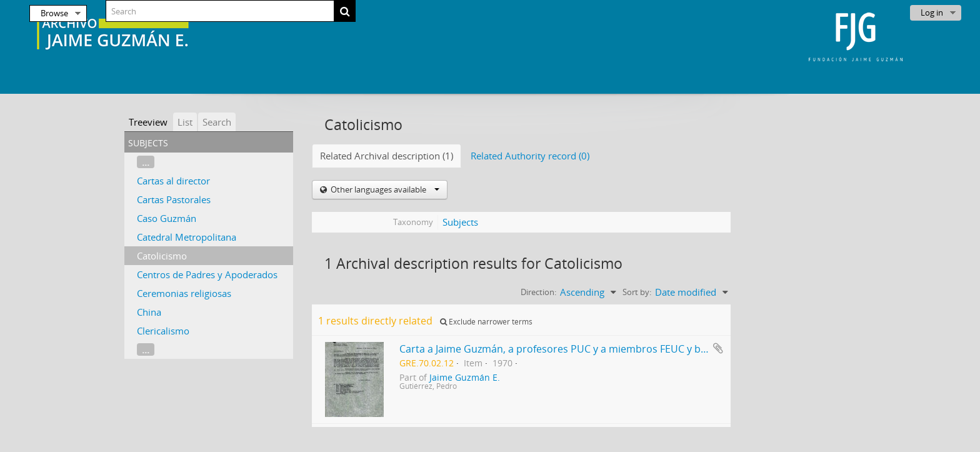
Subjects (460, 222)
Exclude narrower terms (486, 322)
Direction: (538, 292)
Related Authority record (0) (530, 156)
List (185, 122)
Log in (932, 13)
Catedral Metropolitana (187, 237)
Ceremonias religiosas (184, 293)
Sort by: (637, 292)
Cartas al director (173, 181)
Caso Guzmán (167, 218)
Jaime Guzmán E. (465, 378)
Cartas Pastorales (174, 199)
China (149, 312)
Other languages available (384, 189)
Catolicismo (162, 256)
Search (217, 122)
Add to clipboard (718, 348)
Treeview (148, 122)
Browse (54, 13)
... (146, 162)
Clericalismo (163, 331)
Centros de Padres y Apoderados (207, 274)
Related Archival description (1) (387, 156)
